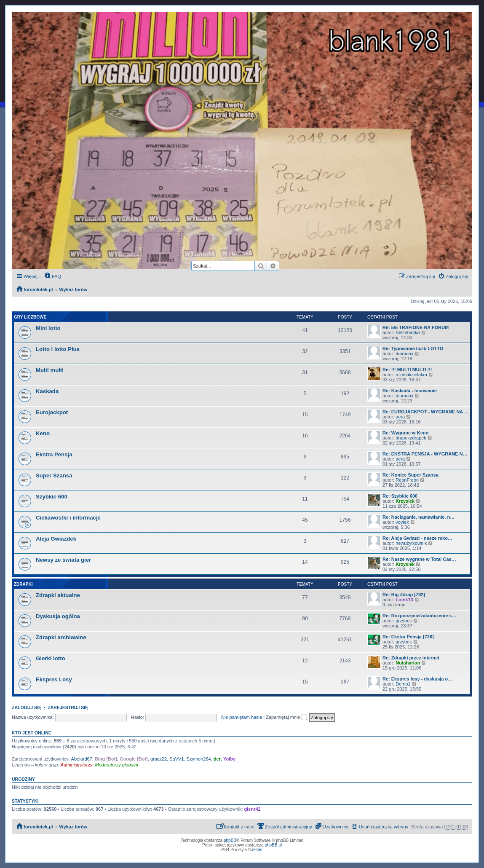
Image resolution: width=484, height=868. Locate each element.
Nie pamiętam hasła (242, 717)
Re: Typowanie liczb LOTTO (413, 348)
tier (217, 759)
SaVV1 (176, 759)
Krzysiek (405, 501)
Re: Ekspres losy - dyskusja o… (417, 679)
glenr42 (253, 809)
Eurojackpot (52, 412)
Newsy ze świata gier (63, 560)
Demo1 (403, 684)
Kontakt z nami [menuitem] (235, 826)
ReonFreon (407, 480)
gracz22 (159, 759)
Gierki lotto (51, 658)
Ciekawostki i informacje (68, 518)
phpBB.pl (273, 845)
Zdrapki (23, 584)
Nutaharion (408, 663)
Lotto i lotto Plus (58, 349)
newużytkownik (411, 543)
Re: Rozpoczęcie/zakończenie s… (419, 616)
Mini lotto (48, 328)
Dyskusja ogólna (58, 616)
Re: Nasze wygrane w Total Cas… (419, 559)
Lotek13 (404, 600)
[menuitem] (53, 276)
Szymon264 (199, 759)
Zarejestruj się (68, 707)
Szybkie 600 (52, 497)
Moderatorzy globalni (117, 765)
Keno (43, 433)
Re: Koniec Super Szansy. (411, 475)
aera (400, 417)
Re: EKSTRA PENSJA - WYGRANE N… (425, 454)
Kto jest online (32, 733)
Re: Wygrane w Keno (405, 433)
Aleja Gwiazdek (56, 539)
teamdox (404, 354)
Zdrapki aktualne (58, 595)
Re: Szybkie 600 (400, 496)
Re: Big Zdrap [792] (404, 595)
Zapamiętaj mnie (286, 717)
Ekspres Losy (54, 679)
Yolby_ (231, 759)
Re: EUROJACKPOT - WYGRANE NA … (426, 412)
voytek (402, 522)
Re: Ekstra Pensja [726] (408, 637)
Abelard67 (82, 759)
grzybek (404, 621)
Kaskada (47, 391)
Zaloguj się (27, 707)
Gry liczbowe (30, 317)
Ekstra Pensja (54, 454)
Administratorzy (77, 765)
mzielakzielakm (411, 375)
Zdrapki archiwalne (61, 637)
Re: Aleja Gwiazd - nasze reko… (417, 538)
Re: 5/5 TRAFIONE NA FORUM (416, 327)
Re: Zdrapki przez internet (411, 658)
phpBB (230, 840)
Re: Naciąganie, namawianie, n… (418, 517)
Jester (257, 850)
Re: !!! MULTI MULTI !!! (407, 370)
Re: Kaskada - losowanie (410, 391)
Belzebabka (408, 332)
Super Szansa (54, 476)
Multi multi (50, 370)
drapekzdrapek (411, 438)
